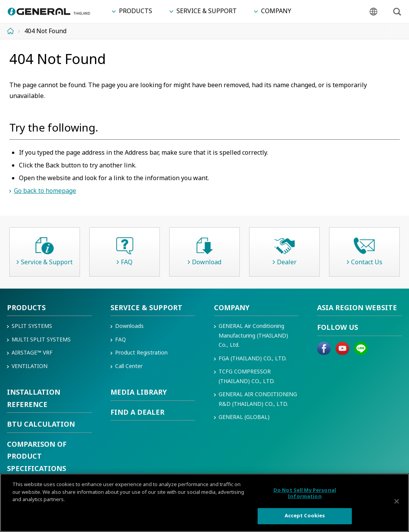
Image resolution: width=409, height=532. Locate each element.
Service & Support (146, 308)
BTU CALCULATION (41, 425)
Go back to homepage (45, 191)
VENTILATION (30, 366)
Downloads (129, 326)
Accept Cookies (305, 516)
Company (232, 308)
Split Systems (32, 326)
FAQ (120, 340)
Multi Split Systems (41, 340)
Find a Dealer (137, 413)
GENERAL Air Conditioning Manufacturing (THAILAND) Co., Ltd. (253, 336)
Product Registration (141, 353)
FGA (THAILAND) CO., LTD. (253, 359)
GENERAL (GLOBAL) (244, 417)
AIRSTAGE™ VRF (32, 353)
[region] (204, 503)
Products (26, 308)
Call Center (129, 366)
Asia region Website (357, 308)
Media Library (139, 393)
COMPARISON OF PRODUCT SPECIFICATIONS (37, 457)
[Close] (397, 502)
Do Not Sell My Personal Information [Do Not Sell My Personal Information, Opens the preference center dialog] (305, 493)
